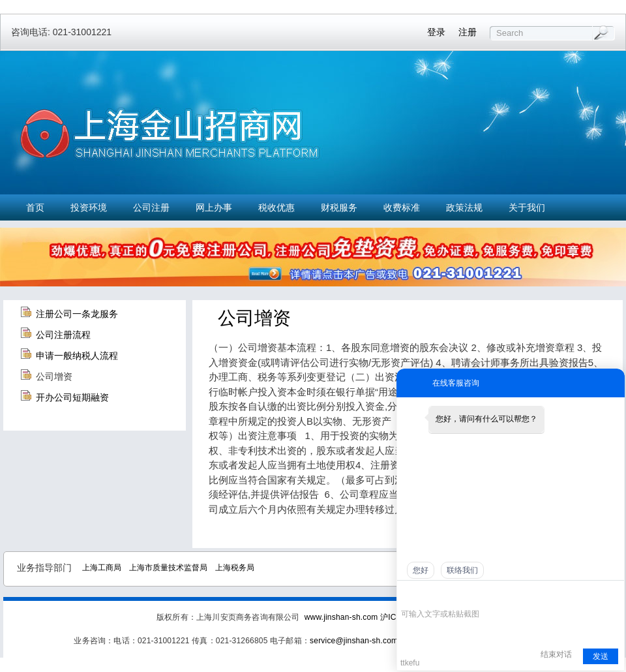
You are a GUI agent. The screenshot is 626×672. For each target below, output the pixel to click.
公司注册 (151, 207)
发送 (601, 656)
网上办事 (214, 207)
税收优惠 (276, 207)
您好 (421, 570)
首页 (35, 207)
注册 (468, 32)
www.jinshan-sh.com (342, 617)
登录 (436, 32)
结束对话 (556, 654)
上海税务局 (235, 568)
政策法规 (464, 207)
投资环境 (89, 207)
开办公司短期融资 (72, 397)
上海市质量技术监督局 (168, 568)
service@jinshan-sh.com (354, 641)
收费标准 (402, 207)
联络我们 (462, 570)
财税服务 (339, 207)
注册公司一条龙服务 (77, 314)
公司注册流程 (63, 335)
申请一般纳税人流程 (77, 356)
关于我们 (527, 207)
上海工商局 (102, 568)
